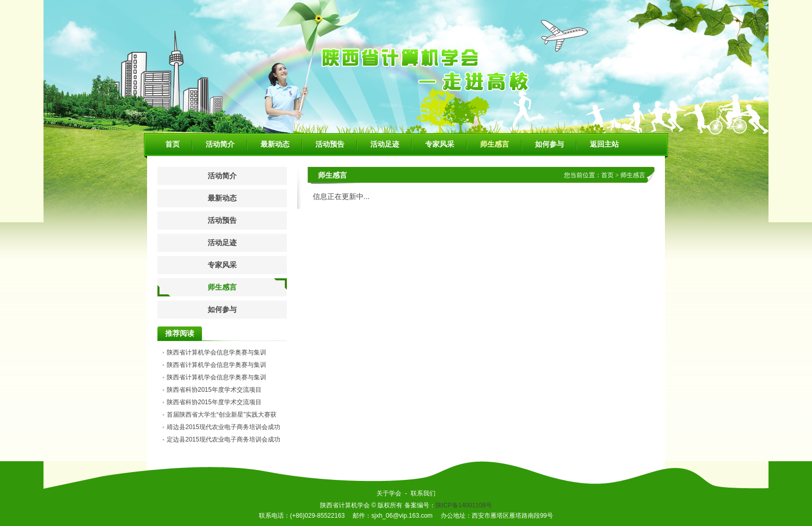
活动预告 (330, 144)
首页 (172, 144)
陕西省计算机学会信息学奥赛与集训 (216, 352)
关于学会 (389, 493)
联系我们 (423, 493)
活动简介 (220, 144)
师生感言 (495, 144)
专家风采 (440, 144)
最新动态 (275, 144)
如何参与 (549, 144)
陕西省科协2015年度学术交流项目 (214, 390)
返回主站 (604, 144)
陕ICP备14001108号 (464, 505)
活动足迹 (385, 144)
